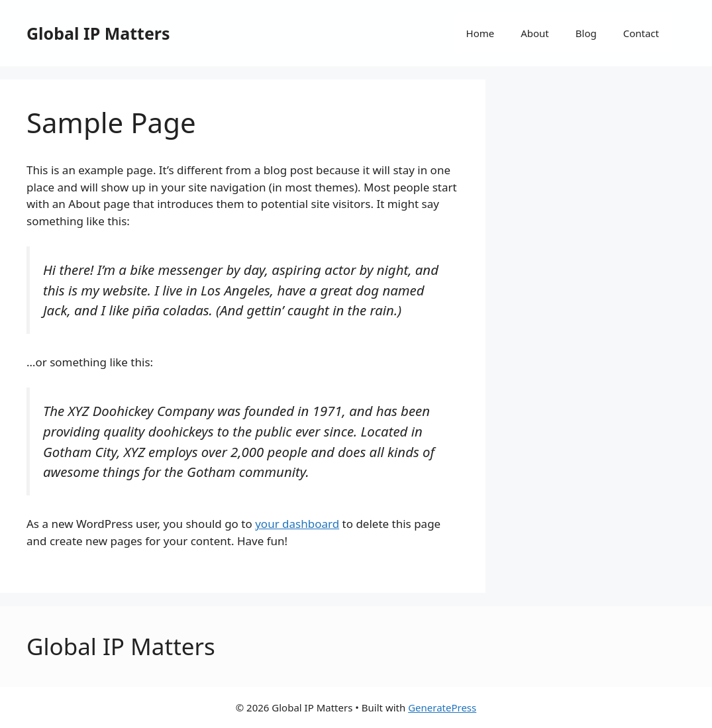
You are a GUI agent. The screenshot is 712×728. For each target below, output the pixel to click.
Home (481, 33)
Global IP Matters (98, 33)
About (535, 33)
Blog (586, 33)
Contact (641, 33)
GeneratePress (442, 707)
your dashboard (297, 524)
